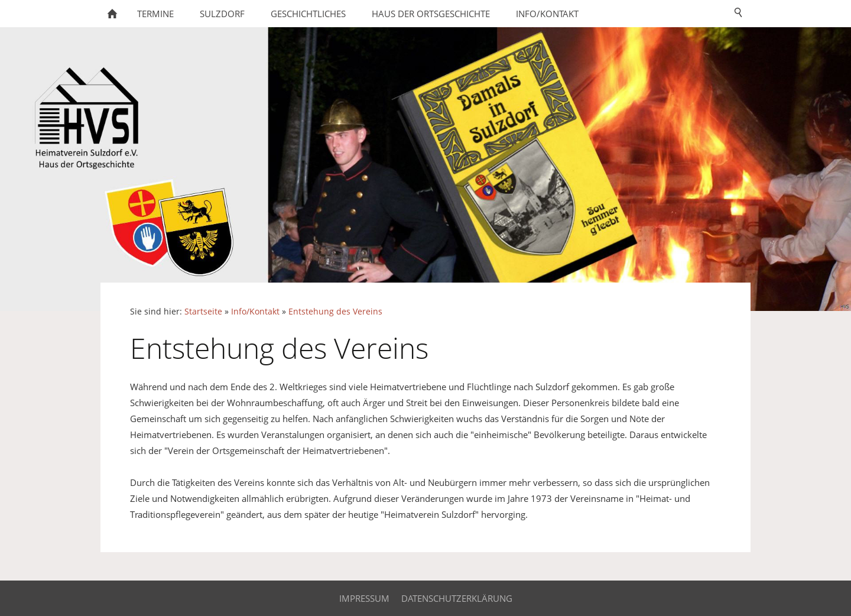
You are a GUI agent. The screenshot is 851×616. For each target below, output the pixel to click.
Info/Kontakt (255, 312)
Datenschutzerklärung (457, 598)
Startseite (203, 312)
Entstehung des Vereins (335, 312)
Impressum (364, 598)
